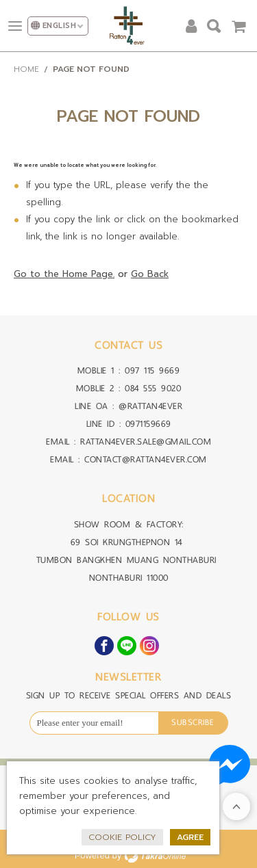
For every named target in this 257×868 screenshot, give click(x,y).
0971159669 (148, 424)
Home (26, 69)
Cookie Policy (122, 837)
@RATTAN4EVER (150, 406)
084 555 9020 (153, 388)
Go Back (150, 274)
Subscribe (193, 722)
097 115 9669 (152, 370)
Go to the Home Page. (64, 274)
